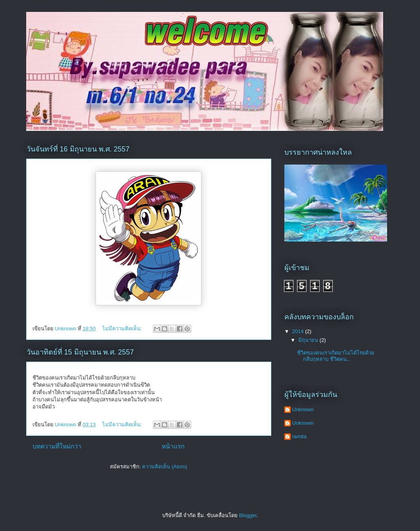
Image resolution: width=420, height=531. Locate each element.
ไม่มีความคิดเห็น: (123, 329)
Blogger (248, 515)
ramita (299, 436)
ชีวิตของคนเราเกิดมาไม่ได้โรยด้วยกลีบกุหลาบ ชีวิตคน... (336, 356)
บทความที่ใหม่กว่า (57, 446)
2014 (299, 331)
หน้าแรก (173, 446)
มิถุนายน (309, 340)
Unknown (303, 409)
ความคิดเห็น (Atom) (165, 467)
